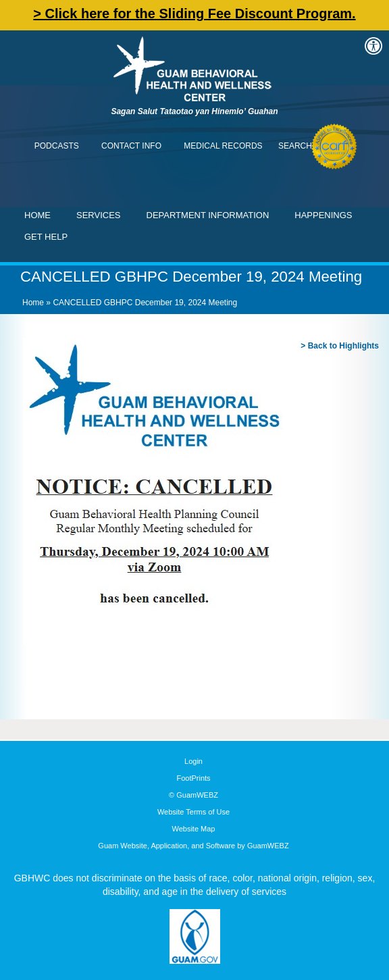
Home (37, 215)
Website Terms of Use (193, 812)
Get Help (46, 237)
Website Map (194, 829)
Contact (17, 17)
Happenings (323, 215)
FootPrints (193, 778)
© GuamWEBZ (193, 795)
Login (193, 761)
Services (99, 215)
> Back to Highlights (340, 346)
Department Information (208, 215)
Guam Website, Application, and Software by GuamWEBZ (193, 846)
